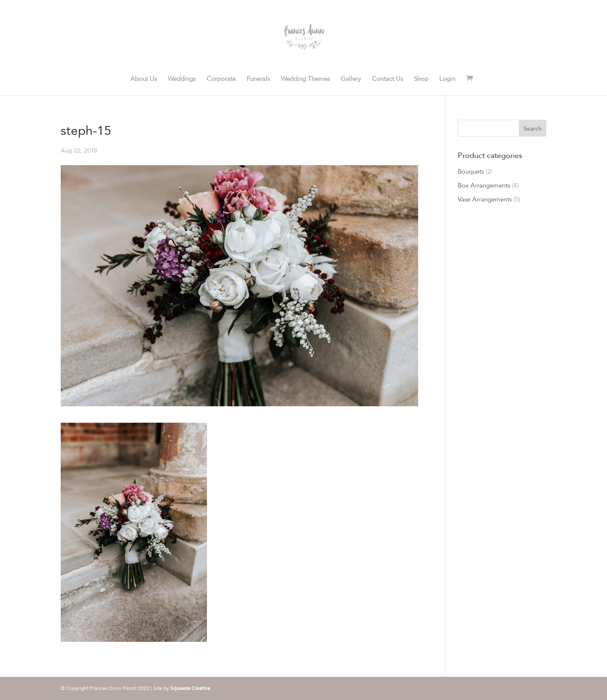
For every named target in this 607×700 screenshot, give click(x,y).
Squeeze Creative (190, 688)
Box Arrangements (484, 185)
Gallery (351, 79)
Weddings (182, 79)
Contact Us (387, 79)
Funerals (258, 79)
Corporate (221, 79)
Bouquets (471, 172)
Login (447, 79)
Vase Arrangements (485, 199)
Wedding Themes (305, 79)
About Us (144, 79)
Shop (421, 79)
